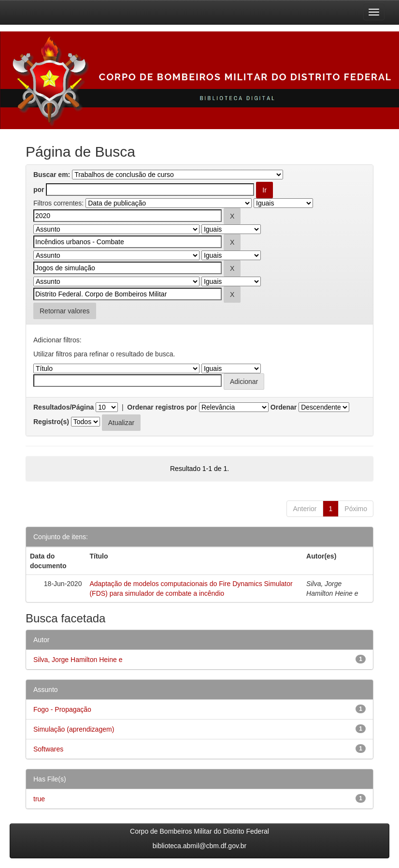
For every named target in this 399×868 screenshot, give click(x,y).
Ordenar (284, 407)
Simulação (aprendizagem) (74, 729)
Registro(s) (51, 422)
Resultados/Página (64, 407)
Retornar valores (65, 311)
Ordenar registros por (162, 407)
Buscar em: (52, 175)
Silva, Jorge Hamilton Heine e (78, 660)
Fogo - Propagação (62, 709)
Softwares (48, 749)
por (39, 190)
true (39, 799)
